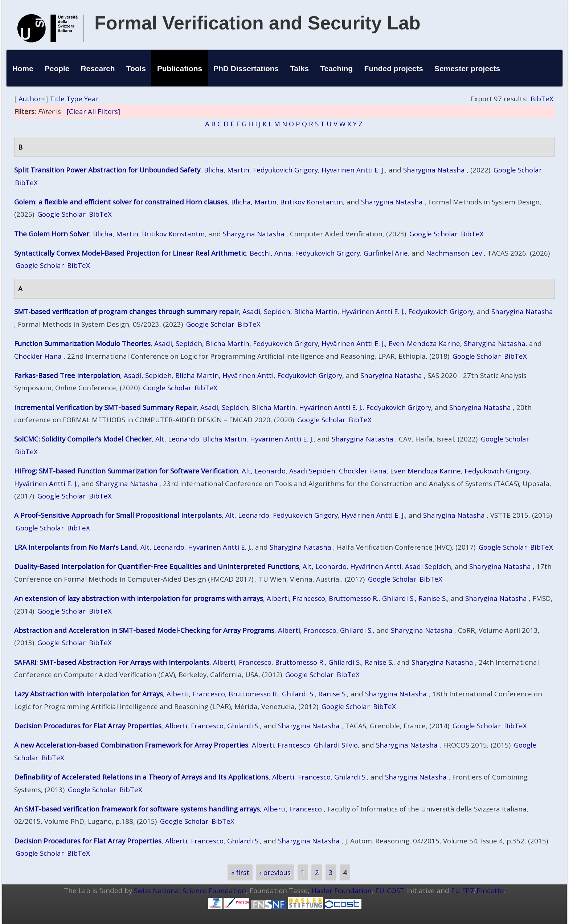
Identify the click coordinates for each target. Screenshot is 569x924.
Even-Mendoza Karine (424, 343)
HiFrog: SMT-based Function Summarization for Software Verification (126, 471)
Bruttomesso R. (354, 598)
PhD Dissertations (246, 68)
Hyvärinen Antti (248, 375)
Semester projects (467, 68)
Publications (180, 68)
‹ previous (275, 872)
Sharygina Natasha (434, 170)
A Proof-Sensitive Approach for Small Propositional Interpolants (118, 515)
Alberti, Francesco (296, 598)
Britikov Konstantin (312, 202)
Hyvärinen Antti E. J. (353, 170)
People (57, 68)
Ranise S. (433, 598)
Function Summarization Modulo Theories (82, 343)
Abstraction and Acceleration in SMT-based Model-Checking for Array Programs (144, 630)
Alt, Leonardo (177, 439)
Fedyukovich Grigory (285, 170)
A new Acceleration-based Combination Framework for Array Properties (131, 745)
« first (240, 872)
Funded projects (394, 68)
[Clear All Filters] (93, 111)
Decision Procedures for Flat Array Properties (88, 726)
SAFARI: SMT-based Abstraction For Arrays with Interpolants (112, 662)
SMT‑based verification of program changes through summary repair (126, 311)
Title (57, 99)
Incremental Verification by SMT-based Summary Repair (105, 407)
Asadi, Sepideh (266, 311)
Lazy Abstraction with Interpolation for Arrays (89, 694)
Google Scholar (518, 170)
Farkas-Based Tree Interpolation (67, 375)
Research (98, 68)
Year (91, 99)
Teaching (336, 68)
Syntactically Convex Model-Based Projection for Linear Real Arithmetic (130, 253)
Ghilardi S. (398, 598)
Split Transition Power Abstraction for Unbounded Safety (107, 170)
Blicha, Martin (227, 170)
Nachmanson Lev (454, 253)
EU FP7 (462, 890)
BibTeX (542, 99)
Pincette (490, 890)
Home (23, 68)
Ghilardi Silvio (336, 745)
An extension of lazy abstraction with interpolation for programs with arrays (139, 598)
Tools (136, 68)
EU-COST (390, 890)
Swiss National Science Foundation (190, 890)
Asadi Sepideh (312, 471)
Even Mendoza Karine (425, 471)
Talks (299, 68)
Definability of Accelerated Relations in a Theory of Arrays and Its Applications (141, 777)
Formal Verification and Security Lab (257, 23)
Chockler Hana (38, 356)
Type (74, 99)
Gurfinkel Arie (386, 253)
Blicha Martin (316, 311)
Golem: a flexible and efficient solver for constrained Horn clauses (121, 202)
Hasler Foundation (341, 890)
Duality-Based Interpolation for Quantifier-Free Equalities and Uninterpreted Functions (157, 566)
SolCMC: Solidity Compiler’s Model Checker (83, 439)
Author (30, 99)
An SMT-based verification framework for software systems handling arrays (137, 809)
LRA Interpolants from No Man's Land (75, 547)
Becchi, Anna (271, 253)
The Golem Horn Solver (52, 234)
